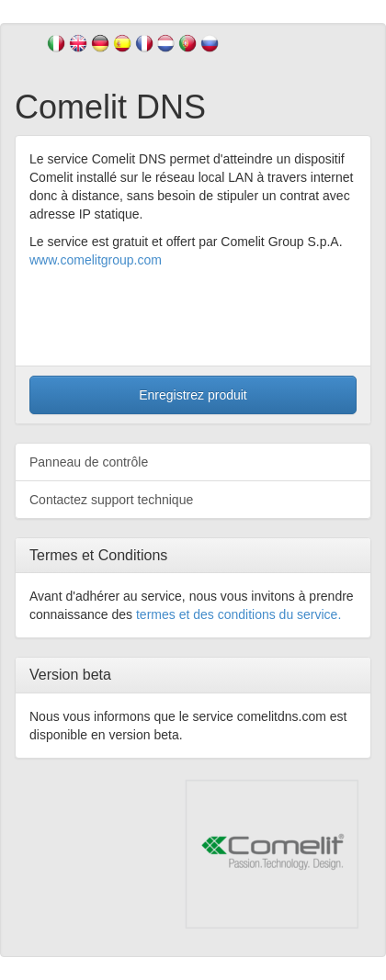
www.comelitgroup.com (96, 260)
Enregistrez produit (193, 395)
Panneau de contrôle (89, 462)
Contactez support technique (111, 500)
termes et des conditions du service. (238, 614)
